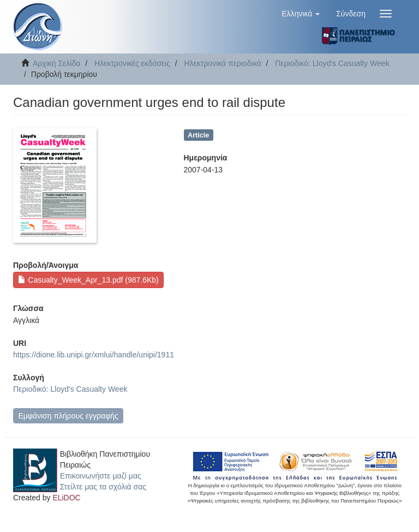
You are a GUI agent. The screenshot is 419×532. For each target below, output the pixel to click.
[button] (301, 14)
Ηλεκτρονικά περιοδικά (223, 63)
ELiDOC (66, 498)
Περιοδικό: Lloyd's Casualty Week (332, 63)
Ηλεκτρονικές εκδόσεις (132, 63)
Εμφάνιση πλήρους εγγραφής (68, 416)
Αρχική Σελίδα (56, 63)
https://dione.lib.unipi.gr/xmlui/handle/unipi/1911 (94, 355)
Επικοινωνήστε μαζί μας (101, 476)
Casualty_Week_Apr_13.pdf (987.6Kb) (88, 280)
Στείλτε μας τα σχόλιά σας (103, 487)
